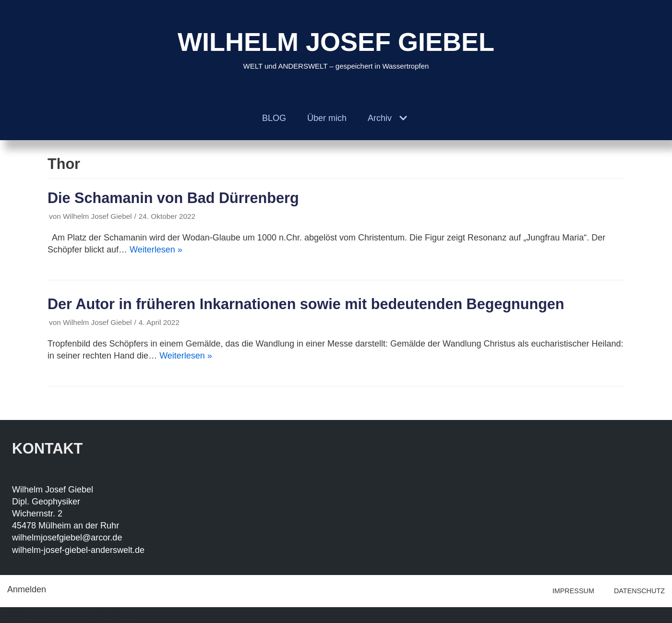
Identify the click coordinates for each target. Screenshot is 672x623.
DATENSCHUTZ (639, 591)
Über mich (327, 118)
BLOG (274, 118)
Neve (17, 615)
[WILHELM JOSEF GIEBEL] (336, 48)
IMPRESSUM (573, 591)
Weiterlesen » (156, 250)
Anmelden (27, 589)
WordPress (116, 615)
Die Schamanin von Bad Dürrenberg (173, 198)
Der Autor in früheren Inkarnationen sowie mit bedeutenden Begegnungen (306, 304)
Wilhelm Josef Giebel (97, 216)
